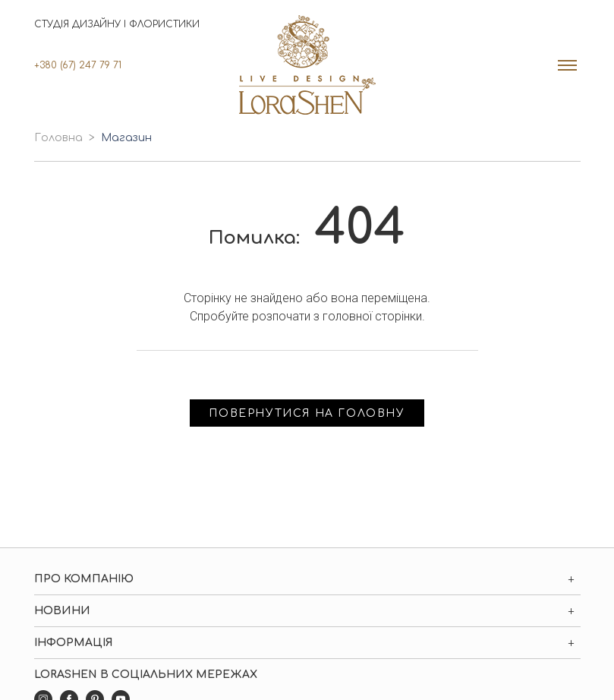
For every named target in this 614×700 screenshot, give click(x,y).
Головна (58, 138)
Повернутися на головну (307, 413)
